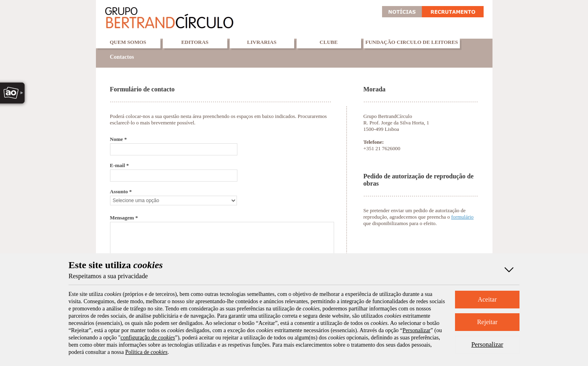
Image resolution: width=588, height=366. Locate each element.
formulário (463, 217)
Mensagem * (124, 218)
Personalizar (487, 344)
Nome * (118, 139)
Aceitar (487, 299)
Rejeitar (487, 322)
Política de (146, 352)
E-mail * (119, 165)
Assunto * (121, 191)
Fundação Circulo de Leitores (412, 42)
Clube (329, 42)
